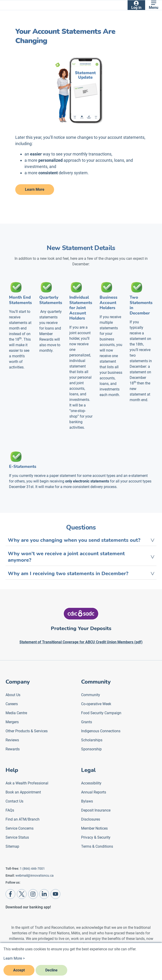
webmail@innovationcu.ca (35, 875)
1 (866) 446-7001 (32, 869)
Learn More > (14, 958)
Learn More (35, 189)
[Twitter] (22, 894)
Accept (19, 970)
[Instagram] (33, 894)
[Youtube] (55, 894)
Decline (51, 970)
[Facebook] (10, 894)
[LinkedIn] (44, 894)
